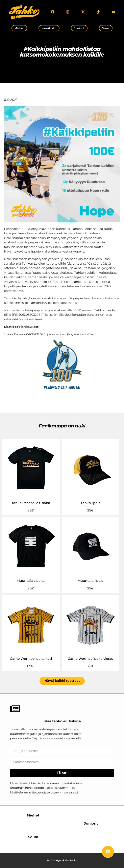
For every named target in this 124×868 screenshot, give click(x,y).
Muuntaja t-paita (31, 581)
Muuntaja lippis (90, 581)
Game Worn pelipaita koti (31, 659)
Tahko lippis (90, 503)
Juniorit (91, 823)
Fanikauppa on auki (62, 426)
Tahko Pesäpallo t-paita (31, 503)
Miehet (33, 815)
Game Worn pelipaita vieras (90, 659)
